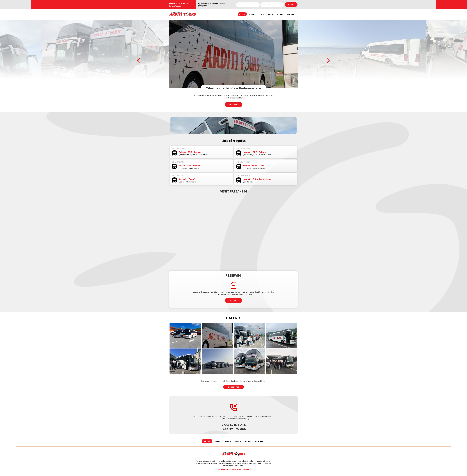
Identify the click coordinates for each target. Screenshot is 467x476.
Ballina (242, 14)
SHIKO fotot (233, 387)
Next (328, 61)
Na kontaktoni (243, 469)
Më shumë (105, 105)
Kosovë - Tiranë (187, 179)
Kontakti (291, 14)
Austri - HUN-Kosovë (190, 165)
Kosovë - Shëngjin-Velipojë (257, 179)
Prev (139, 61)
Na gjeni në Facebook (227, 469)
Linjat (252, 14)
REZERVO (233, 300)
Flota (271, 14)
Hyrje (291, 5)
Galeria (261, 14)
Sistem (280, 14)
